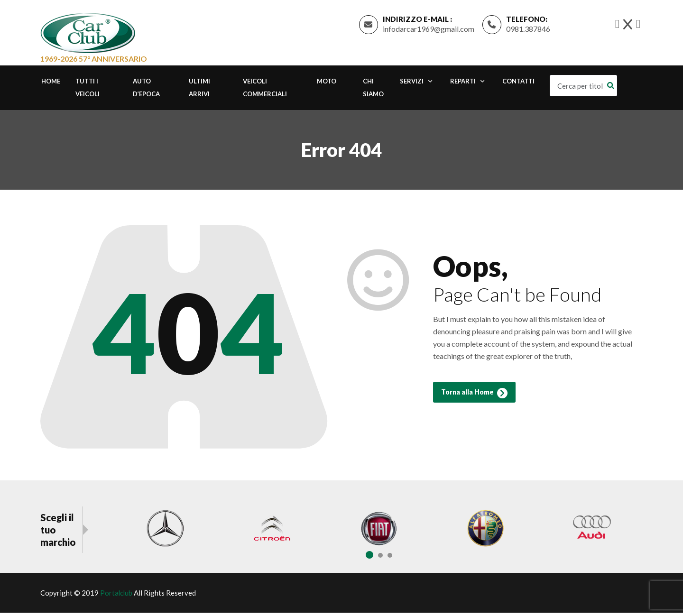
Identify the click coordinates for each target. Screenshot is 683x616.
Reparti (463, 84)
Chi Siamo (373, 91)
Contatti (518, 84)
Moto (327, 84)
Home (51, 84)
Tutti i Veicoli (88, 91)
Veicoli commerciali (265, 91)
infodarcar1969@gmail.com (429, 30)
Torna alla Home (474, 398)
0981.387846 (528, 30)
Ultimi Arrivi (199, 91)
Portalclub (117, 596)
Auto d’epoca (146, 91)
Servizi (412, 84)
